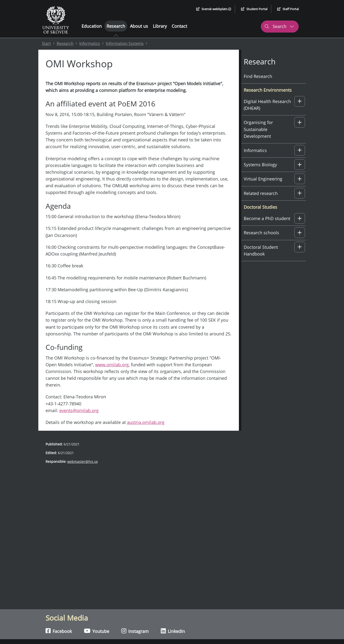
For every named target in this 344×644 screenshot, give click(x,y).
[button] (300, 101)
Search (279, 26)
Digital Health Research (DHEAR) (267, 105)
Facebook (59, 631)
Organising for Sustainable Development (258, 129)
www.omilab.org (112, 365)
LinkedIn (173, 631)
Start (46, 43)
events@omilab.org (79, 410)
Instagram (135, 631)
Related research (261, 193)
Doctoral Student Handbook (261, 250)
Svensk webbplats (214, 9)
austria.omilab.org (146, 422)
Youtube (97, 631)
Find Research (258, 76)
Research (116, 26)
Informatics (90, 43)
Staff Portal (288, 9)
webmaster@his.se (83, 461)
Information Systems (125, 43)
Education (92, 26)
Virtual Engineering (263, 179)
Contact (179, 26)
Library (160, 26)
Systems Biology (260, 165)
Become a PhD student (267, 218)
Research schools (261, 233)
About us (139, 26)
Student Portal (254, 9)
